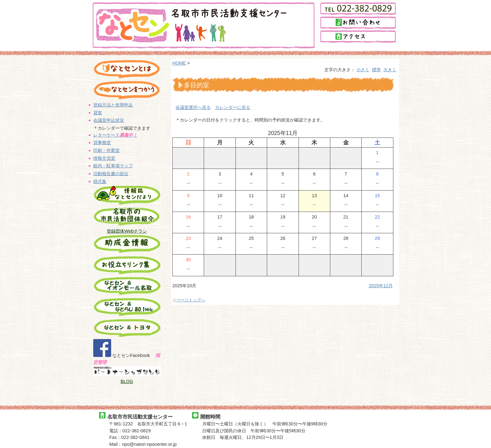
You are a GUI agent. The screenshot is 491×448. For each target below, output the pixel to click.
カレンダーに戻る (233, 106)
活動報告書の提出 (111, 171)
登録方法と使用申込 (113, 104)
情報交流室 (104, 156)
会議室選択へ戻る (193, 106)
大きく (390, 69)
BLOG (127, 376)
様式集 (100, 179)
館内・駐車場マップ (113, 164)
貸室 (98, 112)
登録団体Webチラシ (127, 228)
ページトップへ (191, 297)
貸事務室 (102, 141)
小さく (363, 69)
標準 (376, 69)
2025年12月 (381, 283)
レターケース (115, 133)
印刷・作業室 (106, 148)
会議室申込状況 (109, 119)
